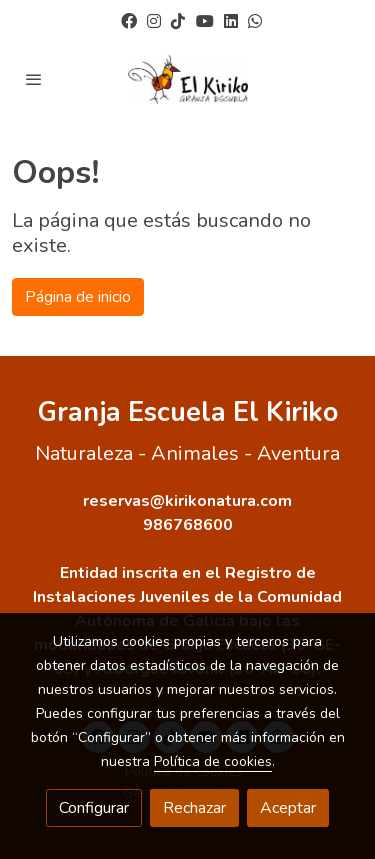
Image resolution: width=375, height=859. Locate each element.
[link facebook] (129, 20)
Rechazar (194, 808)
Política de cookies (213, 761)
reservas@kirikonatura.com (187, 501)
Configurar (94, 808)
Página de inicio (78, 297)
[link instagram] (154, 20)
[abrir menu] (34, 79)
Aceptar (288, 808)
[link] (188, 79)
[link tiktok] (178, 20)
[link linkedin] (231, 20)
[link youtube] (205, 20)
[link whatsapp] (255, 20)
